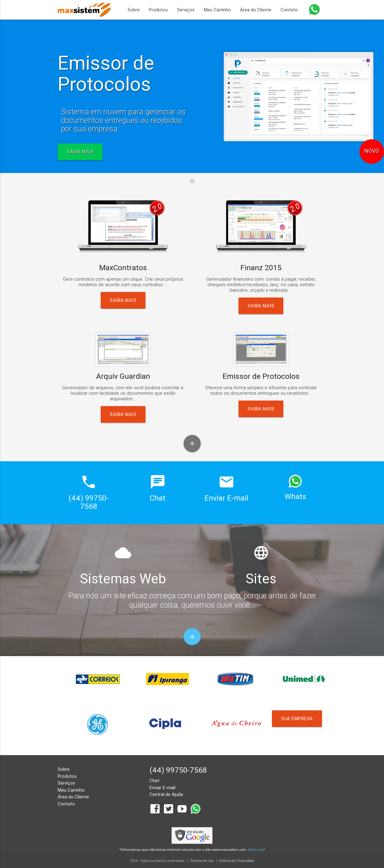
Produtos (158, 10)
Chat (154, 780)
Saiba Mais (123, 300)
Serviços (186, 10)
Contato (289, 10)
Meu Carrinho (217, 10)
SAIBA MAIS (80, 152)
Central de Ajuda (166, 794)
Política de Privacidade (237, 861)
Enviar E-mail (162, 787)
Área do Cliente (256, 10)
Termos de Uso (202, 861)
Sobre (134, 10)
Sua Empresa (297, 718)
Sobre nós (256, 850)
